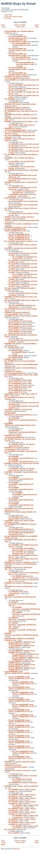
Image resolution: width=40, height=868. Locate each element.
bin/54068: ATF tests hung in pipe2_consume (21, 316)
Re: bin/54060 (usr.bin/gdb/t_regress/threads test (21, 457)
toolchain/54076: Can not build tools (18, 198)
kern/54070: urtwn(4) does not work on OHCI (21, 248)
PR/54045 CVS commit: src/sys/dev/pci (19, 587)
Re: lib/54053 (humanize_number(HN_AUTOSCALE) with (21, 596)
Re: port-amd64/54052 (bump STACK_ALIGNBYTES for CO (15, 230)
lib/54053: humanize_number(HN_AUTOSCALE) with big (22, 634)
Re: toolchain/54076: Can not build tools (23, 201)
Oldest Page (23, 26)
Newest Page (17, 26)
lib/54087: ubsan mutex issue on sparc (19, 122)
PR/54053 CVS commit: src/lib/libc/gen (19, 583)
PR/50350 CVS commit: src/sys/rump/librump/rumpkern (16, 766)
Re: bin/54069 (10, 99)
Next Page (37, 26)
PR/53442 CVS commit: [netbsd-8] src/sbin (20, 104)
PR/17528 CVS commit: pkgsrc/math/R (19, 512)
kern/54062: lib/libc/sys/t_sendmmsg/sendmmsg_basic (20, 424)
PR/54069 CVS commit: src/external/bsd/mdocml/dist (15, 129)
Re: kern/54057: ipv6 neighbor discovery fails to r (23, 549)
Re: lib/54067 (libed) (12, 347)
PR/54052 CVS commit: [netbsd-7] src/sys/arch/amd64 (17, 77)
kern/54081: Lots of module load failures (19, 158)
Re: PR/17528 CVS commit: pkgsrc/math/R (18, 518)
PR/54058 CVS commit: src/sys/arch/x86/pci (21, 344)
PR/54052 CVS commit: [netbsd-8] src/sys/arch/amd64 (17, 108)
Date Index (8, 15)
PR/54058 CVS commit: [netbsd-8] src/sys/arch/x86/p (17, 313)
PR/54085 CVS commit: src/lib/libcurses (19, 115)
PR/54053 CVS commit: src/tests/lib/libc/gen (21, 564)
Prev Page (3, 26)
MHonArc (17, 849)
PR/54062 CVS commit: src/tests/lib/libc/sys (21, 368)
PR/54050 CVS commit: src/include (17, 770)
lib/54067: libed (10, 359)
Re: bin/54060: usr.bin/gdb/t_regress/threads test (21, 478)
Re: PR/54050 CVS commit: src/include (23, 776)
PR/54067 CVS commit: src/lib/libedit (18, 224)
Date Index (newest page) (14, 17)
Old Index (8, 18)
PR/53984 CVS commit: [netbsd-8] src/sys (20, 762)
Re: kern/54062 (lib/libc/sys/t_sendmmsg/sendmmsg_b (19, 414)
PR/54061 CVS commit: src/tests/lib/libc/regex (21, 364)
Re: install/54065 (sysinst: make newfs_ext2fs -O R (20, 381)
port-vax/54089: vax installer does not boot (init (22, 80)
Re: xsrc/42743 (10, 829)
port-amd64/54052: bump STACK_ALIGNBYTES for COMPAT (17, 672)
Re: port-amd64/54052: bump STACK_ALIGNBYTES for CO (19, 678)
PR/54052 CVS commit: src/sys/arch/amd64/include (15, 436)
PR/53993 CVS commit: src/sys (16, 227)
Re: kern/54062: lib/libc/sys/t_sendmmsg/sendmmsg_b (23, 431)
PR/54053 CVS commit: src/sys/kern (18, 562)
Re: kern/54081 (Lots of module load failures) (21, 154)
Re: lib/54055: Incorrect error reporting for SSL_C (23, 577)
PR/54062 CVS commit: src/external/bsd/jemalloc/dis (15, 372)
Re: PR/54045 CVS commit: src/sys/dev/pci (18, 593)
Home (3, 845)
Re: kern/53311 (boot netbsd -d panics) (19, 241)
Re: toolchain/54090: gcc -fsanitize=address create (18, 37)
